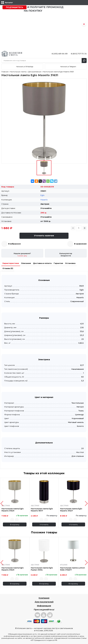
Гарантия (58, 263)
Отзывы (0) (8, 268)
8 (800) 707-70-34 (79, 54)
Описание (26, 263)
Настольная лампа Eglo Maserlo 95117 (42, 510)
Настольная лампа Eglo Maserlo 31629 (13, 510)
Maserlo (44, 200)
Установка (70, 263)
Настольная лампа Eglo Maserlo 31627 (71, 510)
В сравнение (80, 244)
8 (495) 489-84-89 (60, 54)
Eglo (42, 195)
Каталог (9, 3)
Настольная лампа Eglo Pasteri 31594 (42, 569)
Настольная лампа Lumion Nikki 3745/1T (72, 569)
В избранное (15, 244)
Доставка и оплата (42, 263)
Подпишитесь (15, 7)
